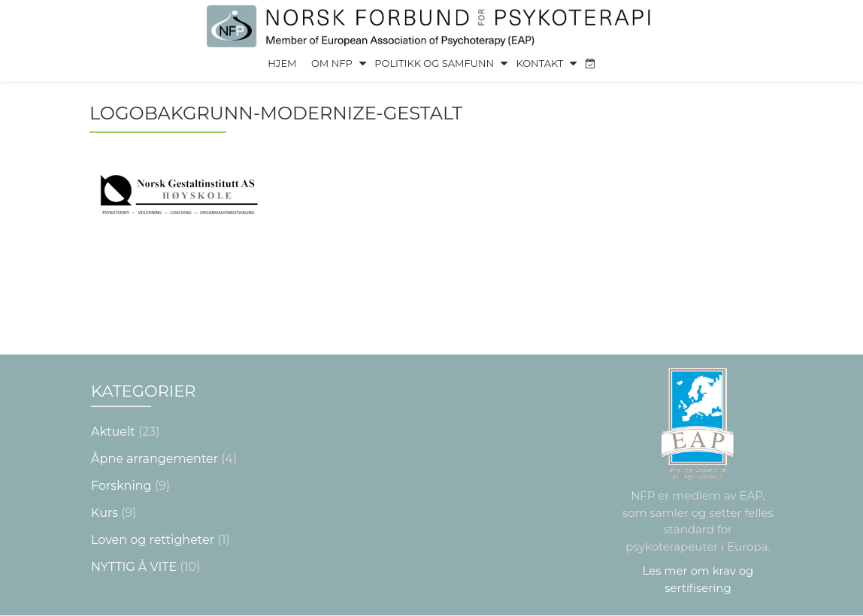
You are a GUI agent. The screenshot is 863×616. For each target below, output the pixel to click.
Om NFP (332, 63)
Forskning (121, 454)
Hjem (282, 63)
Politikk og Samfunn (434, 63)
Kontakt (539, 63)
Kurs (104, 481)
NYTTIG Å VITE (134, 535)
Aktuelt (113, 400)
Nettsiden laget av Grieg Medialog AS (431, 602)
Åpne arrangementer (154, 427)
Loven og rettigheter (153, 508)
